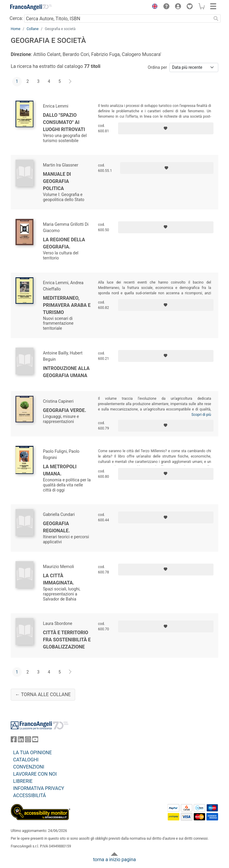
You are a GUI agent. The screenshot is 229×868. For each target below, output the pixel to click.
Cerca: (16, 18)
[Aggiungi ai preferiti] (166, 128)
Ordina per (157, 67)
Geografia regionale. (56, 527)
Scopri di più (201, 415)
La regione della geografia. (64, 243)
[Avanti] (70, 82)
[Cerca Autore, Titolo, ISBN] (118, 18)
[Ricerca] (216, 18)
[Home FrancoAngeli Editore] (31, 7)
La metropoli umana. (60, 470)
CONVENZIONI (29, 767)
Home (16, 29)
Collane (33, 29)
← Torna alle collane (43, 694)
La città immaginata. (59, 579)
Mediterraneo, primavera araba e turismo (67, 305)
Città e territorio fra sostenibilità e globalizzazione (67, 640)
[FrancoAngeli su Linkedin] (21, 741)
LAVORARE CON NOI (35, 774)
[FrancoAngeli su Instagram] (28, 741)
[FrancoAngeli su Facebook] (14, 741)
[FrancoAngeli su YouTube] (35, 741)
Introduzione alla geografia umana (66, 372)
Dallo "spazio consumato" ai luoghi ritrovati (64, 122)
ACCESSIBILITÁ (30, 795)
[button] (153, 7)
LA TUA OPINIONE (33, 753)
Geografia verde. (65, 410)
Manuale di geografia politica (57, 181)
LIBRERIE (23, 781)
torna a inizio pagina (114, 860)
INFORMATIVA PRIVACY (39, 788)
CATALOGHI (26, 760)
